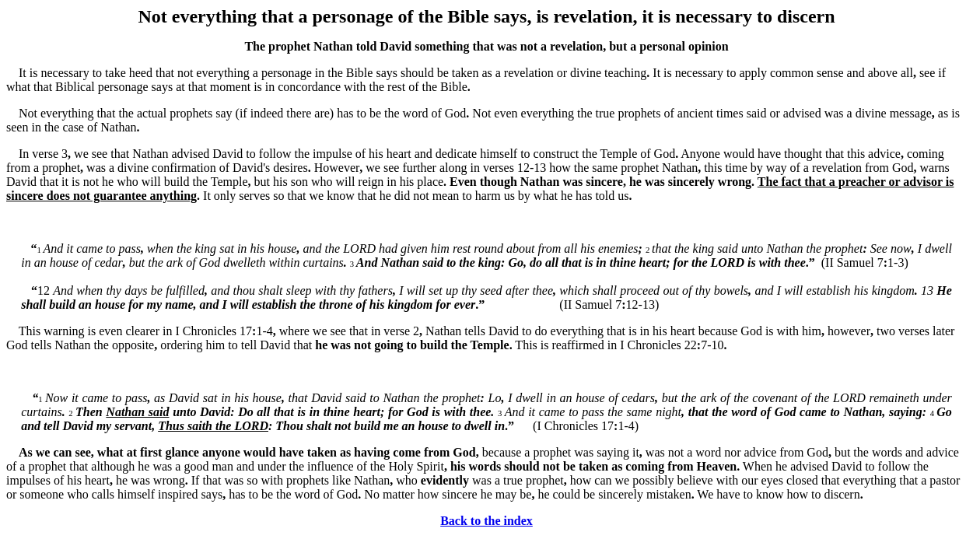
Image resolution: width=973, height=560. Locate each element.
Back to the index (486, 521)
